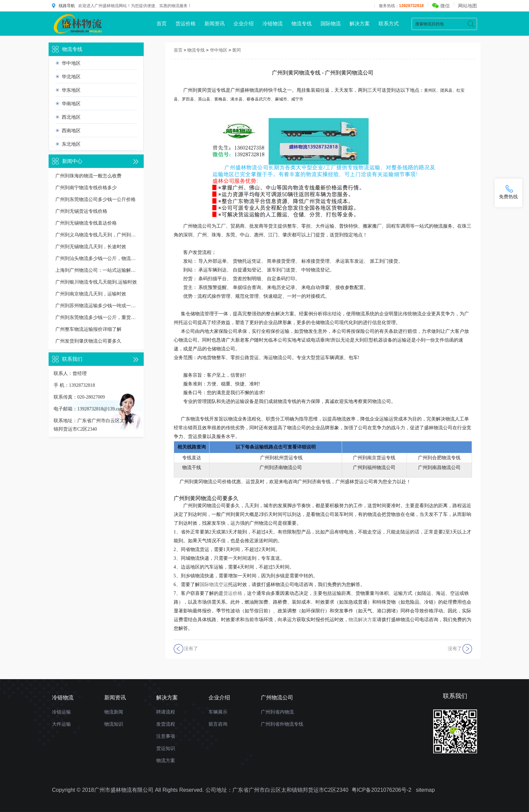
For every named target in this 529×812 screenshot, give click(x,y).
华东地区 (71, 90)
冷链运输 (61, 712)
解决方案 (360, 23)
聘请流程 (166, 712)
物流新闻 (114, 712)
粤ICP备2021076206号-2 (382, 790)
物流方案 (166, 760)
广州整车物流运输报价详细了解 (88, 329)
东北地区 (71, 144)
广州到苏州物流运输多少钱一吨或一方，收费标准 (96, 306)
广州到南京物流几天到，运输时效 (91, 294)
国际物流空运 (214, 585)
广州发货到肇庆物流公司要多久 (88, 341)
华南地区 (71, 104)
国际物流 (331, 23)
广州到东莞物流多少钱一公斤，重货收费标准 (96, 317)
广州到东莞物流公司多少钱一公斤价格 (95, 199)
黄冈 (236, 50)
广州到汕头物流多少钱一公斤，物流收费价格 (96, 258)
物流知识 (114, 724)
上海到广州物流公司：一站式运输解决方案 (96, 270)
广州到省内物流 (277, 712)
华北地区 (71, 77)
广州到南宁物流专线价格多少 (86, 188)
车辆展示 (218, 712)
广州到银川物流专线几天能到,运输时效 (96, 282)
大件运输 (61, 724)
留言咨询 (218, 724)
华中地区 (71, 63)
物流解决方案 (363, 620)
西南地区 (71, 130)
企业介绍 (244, 23)
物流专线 (302, 23)
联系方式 (389, 23)
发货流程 (166, 724)
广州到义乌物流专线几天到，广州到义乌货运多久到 (96, 235)
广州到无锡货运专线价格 (81, 211)
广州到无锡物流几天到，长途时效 (91, 247)
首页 (162, 23)
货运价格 (186, 23)
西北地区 (71, 117)
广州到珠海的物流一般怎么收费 (88, 176)
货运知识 (166, 748)
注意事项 (166, 736)
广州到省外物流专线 (282, 724)
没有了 (191, 649)
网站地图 (468, 6)
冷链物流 (273, 23)
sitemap (425, 790)
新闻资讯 (215, 23)
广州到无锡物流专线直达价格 (86, 223)
